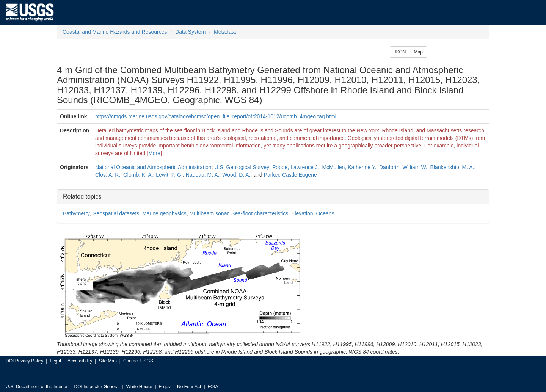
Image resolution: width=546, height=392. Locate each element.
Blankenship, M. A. (452, 167)
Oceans (325, 213)
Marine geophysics (164, 213)
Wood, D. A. (236, 175)
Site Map (107, 361)
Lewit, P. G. (169, 175)
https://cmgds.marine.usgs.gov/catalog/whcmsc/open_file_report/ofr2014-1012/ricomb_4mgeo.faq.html (216, 116)
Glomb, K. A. (138, 175)
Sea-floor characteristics (260, 213)
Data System (190, 32)
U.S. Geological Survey (242, 167)
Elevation (302, 213)
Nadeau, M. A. (203, 175)
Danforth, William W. (403, 167)
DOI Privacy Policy (24, 361)
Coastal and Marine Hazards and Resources (115, 32)
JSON (400, 52)
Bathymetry (76, 213)
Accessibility (80, 361)
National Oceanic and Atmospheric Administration (153, 167)
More (154, 153)
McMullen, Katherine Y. (349, 167)
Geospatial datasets (116, 213)
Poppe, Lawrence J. (296, 167)
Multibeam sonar (209, 213)
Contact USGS (138, 361)
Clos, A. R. (108, 175)
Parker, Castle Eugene (290, 175)
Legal (55, 361)
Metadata (225, 32)
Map (418, 52)
